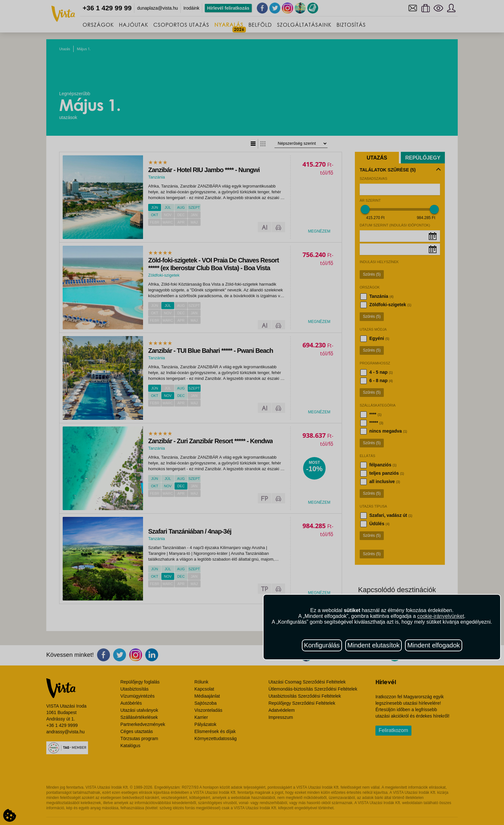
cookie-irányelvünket (441, 616)
